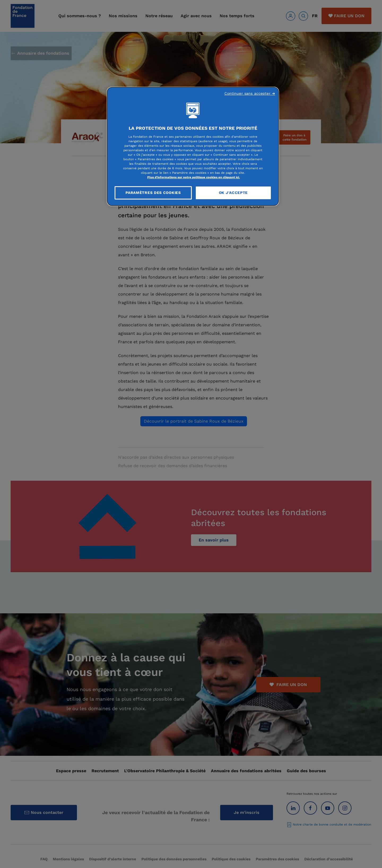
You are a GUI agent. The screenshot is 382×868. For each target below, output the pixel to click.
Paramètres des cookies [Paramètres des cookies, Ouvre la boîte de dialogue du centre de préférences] (153, 193)
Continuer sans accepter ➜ (250, 93)
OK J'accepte (233, 193)
